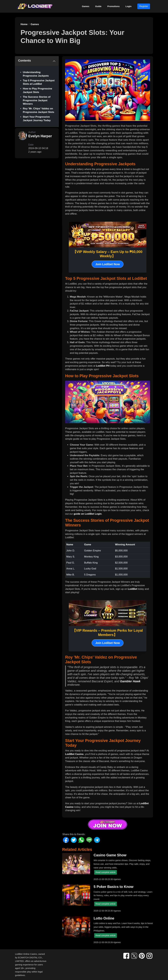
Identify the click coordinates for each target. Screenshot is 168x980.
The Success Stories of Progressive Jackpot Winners (37, 100)
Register (144, 6)
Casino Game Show (110, 855)
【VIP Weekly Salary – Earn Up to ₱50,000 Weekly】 (108, 254)
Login (129, 6)
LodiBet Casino (74, 754)
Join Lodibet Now (108, 264)
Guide (98, 6)
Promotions (113, 6)
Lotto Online (104, 918)
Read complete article (105, 872)
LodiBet (133, 589)
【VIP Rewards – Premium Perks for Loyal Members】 (108, 633)
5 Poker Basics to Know (113, 887)
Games (86, 6)
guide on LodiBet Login (88, 514)
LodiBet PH (103, 366)
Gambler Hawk (130, 681)
